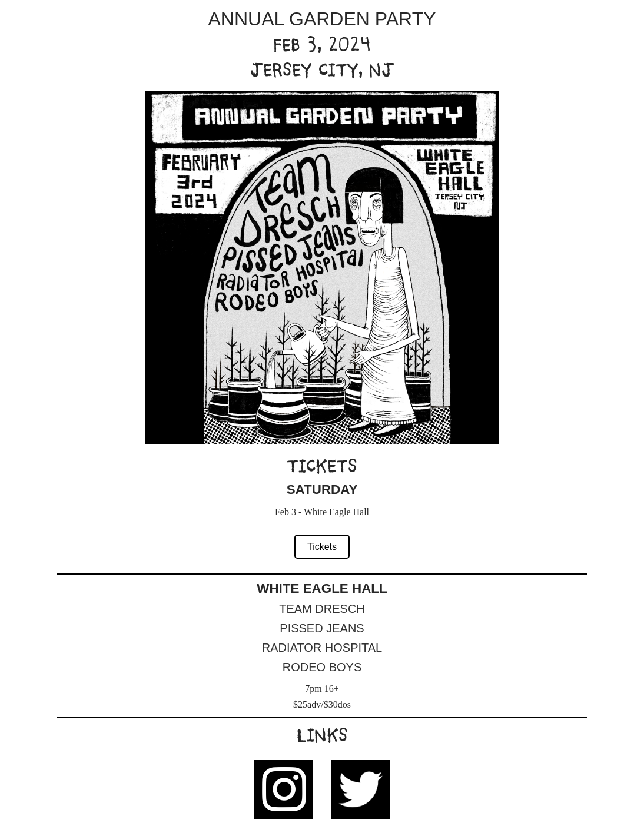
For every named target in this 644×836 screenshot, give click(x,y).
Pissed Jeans (322, 628)
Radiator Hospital (322, 648)
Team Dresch (322, 609)
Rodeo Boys (322, 667)
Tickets (322, 547)
